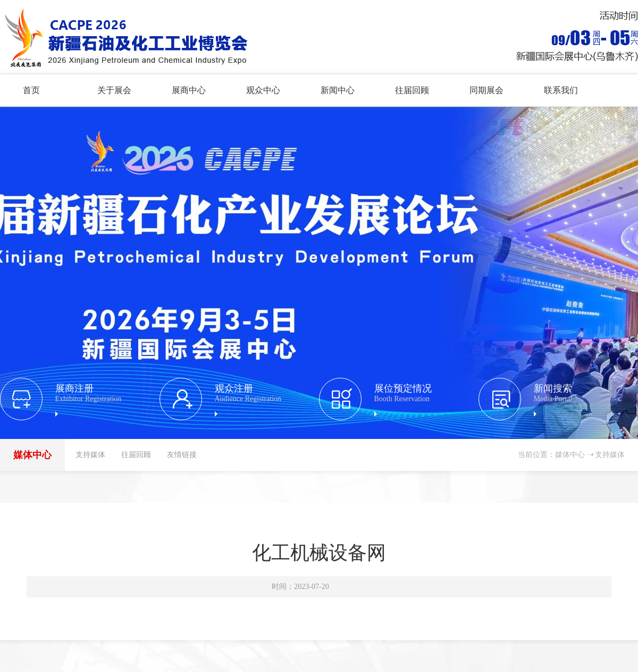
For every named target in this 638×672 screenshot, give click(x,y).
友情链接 (182, 455)
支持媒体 (90, 455)
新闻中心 (338, 90)
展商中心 (189, 90)
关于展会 (114, 90)
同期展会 (486, 90)
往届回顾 (412, 90)
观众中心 (263, 90)
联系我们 (561, 90)
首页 (31, 90)
